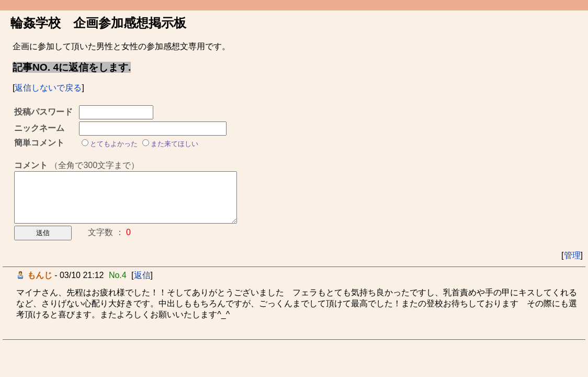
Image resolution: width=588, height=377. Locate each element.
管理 (572, 255)
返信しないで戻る (48, 88)
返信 (142, 275)
